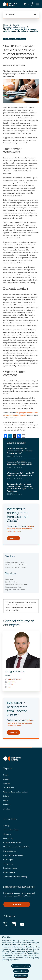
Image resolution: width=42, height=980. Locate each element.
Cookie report (8, 860)
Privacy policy (8, 838)
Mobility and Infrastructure (14, 562)
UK (9, 687)
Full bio (10, 684)
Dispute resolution (12, 582)
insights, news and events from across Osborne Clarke (20, 529)
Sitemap (6, 826)
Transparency (8, 864)
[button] (26, 4)
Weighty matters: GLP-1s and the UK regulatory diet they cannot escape (20, 474)
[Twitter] (5, 924)
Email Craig (12, 682)
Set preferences (21, 976)
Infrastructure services (13, 587)
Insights (16, 25)
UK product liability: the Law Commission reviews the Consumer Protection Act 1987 (20, 451)
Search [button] (33, 4)
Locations (7, 805)
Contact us (7, 834)
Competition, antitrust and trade (16, 584)
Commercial (10, 579)
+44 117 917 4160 (15, 679)
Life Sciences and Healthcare (16, 565)
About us (7, 809)
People (6, 775)
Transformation (9, 788)
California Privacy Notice (12, 843)
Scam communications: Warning (15, 877)
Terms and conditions (11, 830)
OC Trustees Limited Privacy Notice (16, 847)
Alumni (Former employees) (13, 855)
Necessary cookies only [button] (21, 966)
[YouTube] (22, 924)
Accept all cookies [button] (21, 971)
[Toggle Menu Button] (38, 4)
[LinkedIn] (14, 924)
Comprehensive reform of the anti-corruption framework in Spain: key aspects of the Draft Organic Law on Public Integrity (20, 488)
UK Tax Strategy (9, 872)
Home (6, 25)
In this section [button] (10, 14)
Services (6, 783)
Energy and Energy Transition (16, 567)
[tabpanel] (21, 661)
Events (6, 800)
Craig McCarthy (15, 672)
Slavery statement (10, 851)
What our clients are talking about (15, 792)
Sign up (13, 538)
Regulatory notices (10, 868)
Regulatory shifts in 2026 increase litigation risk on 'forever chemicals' (19, 463)
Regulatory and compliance (14, 27)
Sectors (6, 779)
